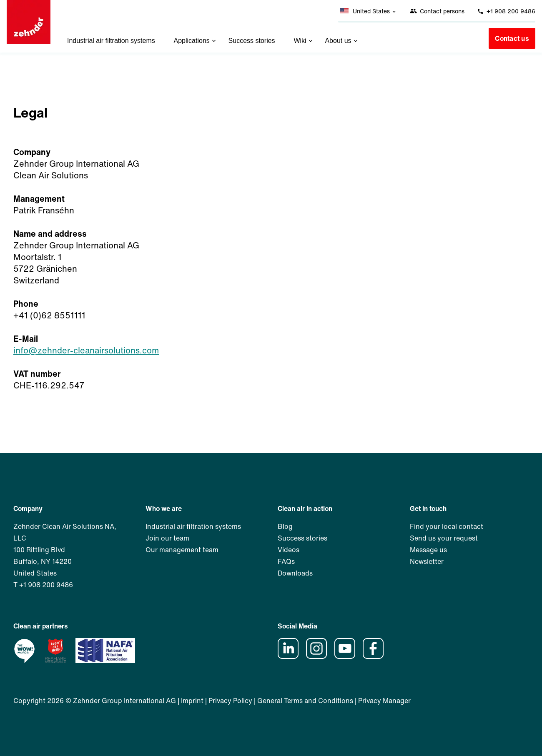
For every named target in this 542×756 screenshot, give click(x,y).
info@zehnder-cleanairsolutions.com (86, 350)
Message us (428, 550)
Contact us (512, 38)
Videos (289, 550)
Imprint (192, 701)
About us (342, 41)
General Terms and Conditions (305, 701)
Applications (196, 41)
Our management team (182, 550)
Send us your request (444, 538)
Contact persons (437, 11)
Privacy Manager (384, 701)
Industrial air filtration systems (111, 41)
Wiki (304, 41)
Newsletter (427, 561)
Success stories (252, 41)
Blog (285, 526)
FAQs (286, 561)
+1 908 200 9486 (506, 11)
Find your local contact (447, 526)
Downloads (295, 573)
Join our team (167, 538)
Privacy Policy (230, 701)
